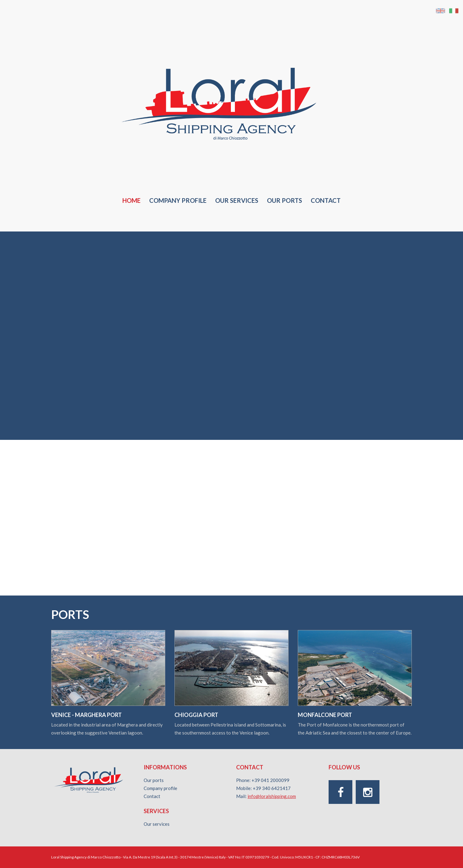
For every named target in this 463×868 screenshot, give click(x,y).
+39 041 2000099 (270, 780)
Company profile (178, 200)
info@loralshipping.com (272, 796)
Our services (237, 200)
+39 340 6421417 (272, 788)
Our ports (154, 780)
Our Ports (285, 200)
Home (131, 200)
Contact (326, 200)
